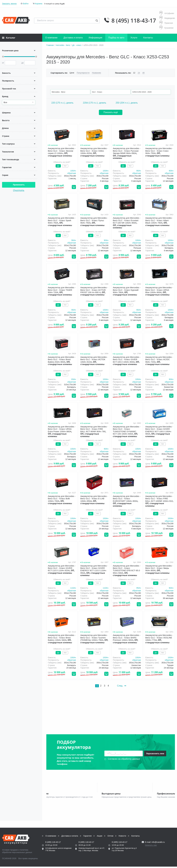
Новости (122, 837)
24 (139, 73)
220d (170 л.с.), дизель (95, 103)
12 (134, 73)
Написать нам (151, 847)
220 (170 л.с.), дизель (62, 103)
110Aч (73, 588)
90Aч (139, 171)
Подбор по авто (116, 38)
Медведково (167, 18)
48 (144, 73)
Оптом (110, 837)
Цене (72, 73)
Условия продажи (10, 851)
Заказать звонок (9, 4)
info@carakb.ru (158, 843)
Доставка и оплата (73, 38)
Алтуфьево (167, 13)
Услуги (134, 38)
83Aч (74, 379)
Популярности (83, 73)
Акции (99, 837)
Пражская (166, 23)
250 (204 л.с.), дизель (127, 103)
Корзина (39, 4)
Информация (95, 38)
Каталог (9, 38)
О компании (51, 38)
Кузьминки (166, 28)
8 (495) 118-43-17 (134, 21)
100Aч (73, 171)
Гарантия (88, 837)
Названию (96, 73)
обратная (72, 173)
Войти (26, 4)
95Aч (139, 588)
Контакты (148, 38)
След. (121, 686)
